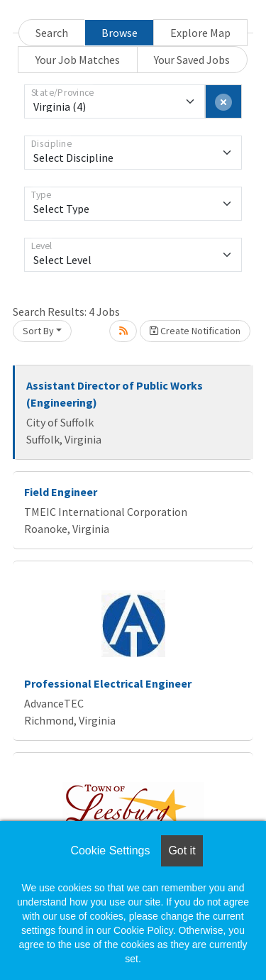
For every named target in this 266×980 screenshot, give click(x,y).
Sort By (38, 331)
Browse (120, 33)
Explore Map (200, 33)
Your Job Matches (78, 60)
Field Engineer (61, 492)
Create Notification (195, 331)
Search (52, 33)
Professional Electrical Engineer (108, 683)
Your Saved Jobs (192, 60)
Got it (182, 850)
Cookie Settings (110, 850)
